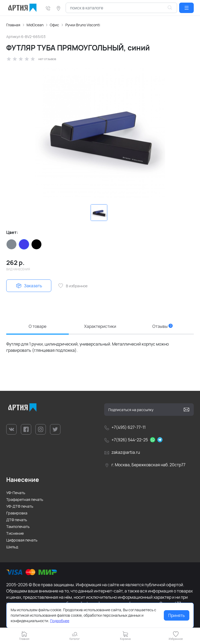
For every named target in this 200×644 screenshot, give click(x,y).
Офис (54, 25)
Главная (13, 25)
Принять (177, 615)
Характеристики (100, 326)
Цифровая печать (22, 540)
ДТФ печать (17, 520)
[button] (186, 8)
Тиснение (15, 533)
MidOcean (35, 25)
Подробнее (60, 621)
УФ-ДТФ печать (20, 506)
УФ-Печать (16, 493)
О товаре (37, 326)
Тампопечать (18, 527)
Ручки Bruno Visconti (83, 25)
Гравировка (17, 513)
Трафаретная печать (25, 499)
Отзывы (162, 326)
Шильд (12, 547)
